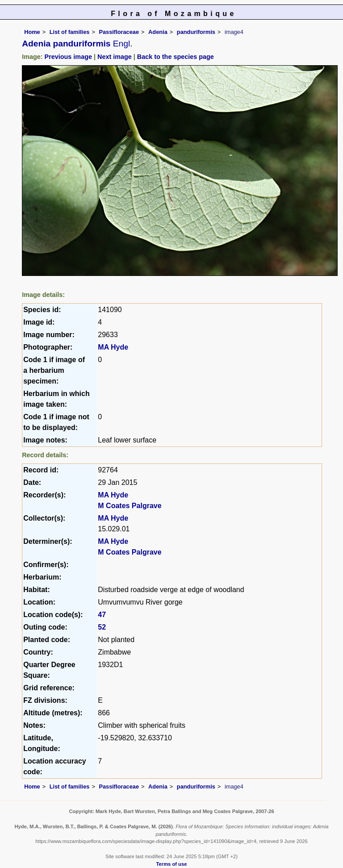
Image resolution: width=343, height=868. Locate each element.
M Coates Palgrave (130, 506)
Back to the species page (176, 57)
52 (102, 627)
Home (32, 32)
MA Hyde (113, 347)
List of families (70, 32)
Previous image (68, 57)
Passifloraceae (119, 32)
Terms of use (172, 864)
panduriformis (196, 32)
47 (102, 615)
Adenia (158, 32)
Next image (115, 57)
